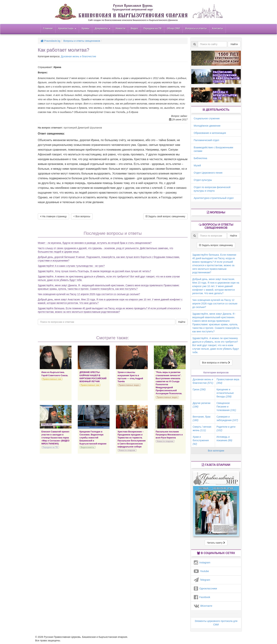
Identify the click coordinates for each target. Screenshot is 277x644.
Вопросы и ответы (196, 28)
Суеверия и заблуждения (227, 418)
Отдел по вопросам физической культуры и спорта (212, 189)
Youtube (201, 571)
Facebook (202, 597)
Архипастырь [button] (67, 28)
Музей (197, 165)
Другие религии (202, 405)
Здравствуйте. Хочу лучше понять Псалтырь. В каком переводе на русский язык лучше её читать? (94, 271)
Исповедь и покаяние (224, 439)
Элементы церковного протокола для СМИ (216, 623)
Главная (48, 28)
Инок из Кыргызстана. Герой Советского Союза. (55, 374)
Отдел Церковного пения (208, 173)
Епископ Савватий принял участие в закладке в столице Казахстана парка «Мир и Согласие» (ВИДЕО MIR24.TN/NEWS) (55, 438)
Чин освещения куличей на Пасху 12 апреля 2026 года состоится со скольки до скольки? (89, 294)
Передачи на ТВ (152, 28)
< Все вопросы (82, 216)
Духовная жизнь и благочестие (78, 56)
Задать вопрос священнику (216, 245)
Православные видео (129, 385)
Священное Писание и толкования (226, 407)
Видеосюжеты (87, 447)
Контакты (218, 28)
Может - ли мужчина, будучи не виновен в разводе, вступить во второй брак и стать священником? (95, 243)
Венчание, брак (202, 418)
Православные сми (52, 379)
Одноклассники (205, 588)
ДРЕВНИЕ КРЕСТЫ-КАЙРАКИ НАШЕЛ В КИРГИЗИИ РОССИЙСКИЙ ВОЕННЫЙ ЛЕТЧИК (93, 377)
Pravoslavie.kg (50, 41)
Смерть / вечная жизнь (202, 429)
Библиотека (201, 158)
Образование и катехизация (210, 133)
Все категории (216, 451)
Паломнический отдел (207, 140)
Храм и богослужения (201, 440)
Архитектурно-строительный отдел (214, 198)
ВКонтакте (203, 606)
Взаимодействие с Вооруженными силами (213, 149)
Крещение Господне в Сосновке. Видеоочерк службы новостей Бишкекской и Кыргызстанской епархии (93, 438)
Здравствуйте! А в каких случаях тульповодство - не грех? (71, 266)
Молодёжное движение (207, 126)
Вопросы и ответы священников (82, 41)
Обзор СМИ (173, 28)
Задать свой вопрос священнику (165, 216)
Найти (182, 322)
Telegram (202, 580)
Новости (121, 28)
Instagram (202, 563)
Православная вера (228, 381)
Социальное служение (207, 118)
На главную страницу (53, 216)
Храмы (86, 28)
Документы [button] (103, 28)
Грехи (199, 389)
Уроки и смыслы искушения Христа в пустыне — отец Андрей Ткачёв (130, 377)
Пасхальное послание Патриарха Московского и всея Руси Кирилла (169, 435)
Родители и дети (226, 429)
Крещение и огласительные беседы (225, 393)
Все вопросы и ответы (216, 363)
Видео (134, 28)
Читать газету (216, 543)
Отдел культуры (203, 180)
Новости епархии (127, 450)
